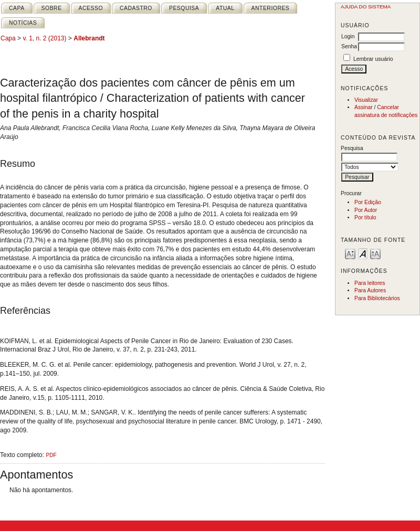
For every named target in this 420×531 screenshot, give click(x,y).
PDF (51, 455)
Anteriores (271, 8)
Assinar (364, 107)
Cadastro (136, 8)
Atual (225, 8)
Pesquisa (184, 8)
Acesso (91, 8)
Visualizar (366, 100)
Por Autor (366, 210)
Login (348, 36)
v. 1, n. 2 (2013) (44, 38)
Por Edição (368, 202)
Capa (17, 8)
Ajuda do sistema (366, 7)
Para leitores (370, 283)
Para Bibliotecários (377, 298)
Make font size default (363, 253)
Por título (365, 217)
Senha (349, 46)
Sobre (52, 8)
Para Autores (370, 290)
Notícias (23, 23)
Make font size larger (375, 253)
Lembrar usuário (373, 59)
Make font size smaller (350, 253)
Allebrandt (89, 38)
